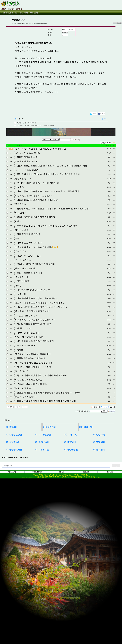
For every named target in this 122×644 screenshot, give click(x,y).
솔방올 (109, 179)
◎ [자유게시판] (42, 450)
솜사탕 (109, 380)
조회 (114, 146)
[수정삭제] (20, 119)
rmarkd (109, 221)
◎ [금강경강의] (13, 442)
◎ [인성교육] (99, 435)
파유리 (109, 213)
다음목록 (105, 407)
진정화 (109, 269)
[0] (16, 119)
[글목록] (104, 119)
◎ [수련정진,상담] (14, 435)
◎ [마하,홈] (11, 427)
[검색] (56, 466)
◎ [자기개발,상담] (43, 435)
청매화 (109, 187)
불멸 (63, 30)
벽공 (109, 157)
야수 (109, 162)
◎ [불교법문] (70, 442)
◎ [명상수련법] (49, 427)
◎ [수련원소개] (86, 427)
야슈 (109, 170)
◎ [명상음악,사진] (14, 450)
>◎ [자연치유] (71, 435)
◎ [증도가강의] (42, 442)
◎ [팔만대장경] (71, 450)
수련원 (109, 149)
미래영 (109, 294)
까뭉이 (109, 153)
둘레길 (109, 388)
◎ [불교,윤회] (99, 450)
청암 (109, 363)
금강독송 (109, 204)
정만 (109, 371)
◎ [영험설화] (99, 442)
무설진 (109, 251)
